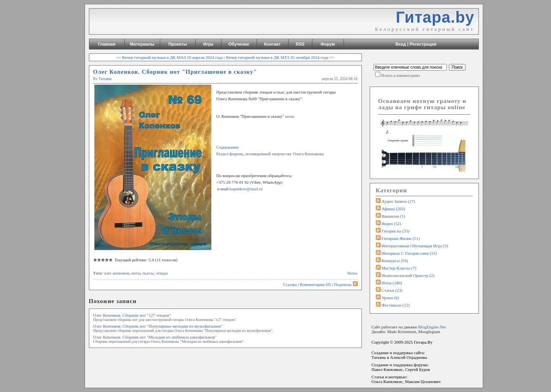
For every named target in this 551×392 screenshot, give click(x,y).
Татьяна (105, 79)
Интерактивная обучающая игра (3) (415, 246)
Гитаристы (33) (396, 231)
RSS (300, 44)
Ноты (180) (392, 283)
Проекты (178, 44)
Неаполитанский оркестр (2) (408, 275)
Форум (328, 44)
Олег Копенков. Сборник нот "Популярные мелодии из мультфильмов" (158, 326)
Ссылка (290, 284)
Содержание (228, 147)
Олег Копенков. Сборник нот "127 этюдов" (132, 315)
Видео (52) (392, 223)
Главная (107, 44)
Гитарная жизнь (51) (401, 238)
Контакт (272, 44)
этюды (162, 273)
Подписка (345, 284)
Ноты (353, 273)
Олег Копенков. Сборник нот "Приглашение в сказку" (175, 72)
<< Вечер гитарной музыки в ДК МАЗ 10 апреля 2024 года (170, 57)
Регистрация (423, 44)
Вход (401, 44)
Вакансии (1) (393, 216)
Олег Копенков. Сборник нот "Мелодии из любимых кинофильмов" (155, 337)
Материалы (142, 44)
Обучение (239, 44)
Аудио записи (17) (399, 201)
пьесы (148, 273)
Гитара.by (435, 17)
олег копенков (116, 273)
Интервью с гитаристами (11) (409, 253)
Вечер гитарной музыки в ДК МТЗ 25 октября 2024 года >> (280, 57)
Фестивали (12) (396, 305)
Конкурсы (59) (395, 261)
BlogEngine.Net (432, 327)
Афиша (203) (393, 209)
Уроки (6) (391, 298)
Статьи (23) (392, 290)
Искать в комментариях (401, 75)
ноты (289, 116)
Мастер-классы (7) (399, 268)
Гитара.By (423, 342)
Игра (208, 44)
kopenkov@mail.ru (246, 189)
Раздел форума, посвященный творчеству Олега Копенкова (270, 154)
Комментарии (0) (315, 284)
